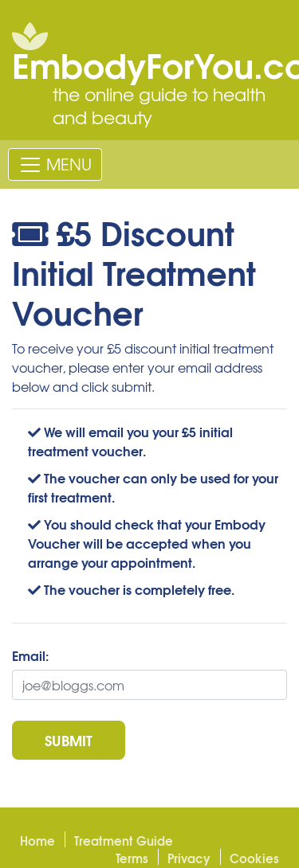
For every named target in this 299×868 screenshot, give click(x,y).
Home (37, 840)
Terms (132, 858)
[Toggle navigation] (55, 164)
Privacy (189, 858)
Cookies (254, 858)
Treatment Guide (124, 840)
